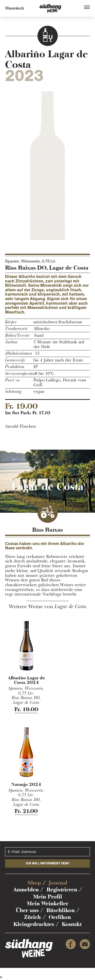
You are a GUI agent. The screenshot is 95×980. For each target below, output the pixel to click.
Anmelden (26, 889)
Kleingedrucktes (34, 924)
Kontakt (72, 924)
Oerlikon (60, 917)
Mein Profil (48, 897)
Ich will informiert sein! (48, 863)
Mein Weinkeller (48, 903)
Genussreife (15, 360)
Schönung (13, 392)
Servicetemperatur (18, 374)
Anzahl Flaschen (21, 427)
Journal (58, 883)
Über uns (27, 910)
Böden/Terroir (17, 336)
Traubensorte (16, 329)
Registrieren (62, 889)
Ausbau (11, 342)
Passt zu (12, 380)
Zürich (32, 917)
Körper (11, 322)
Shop (34, 883)
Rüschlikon (61, 910)
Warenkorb (15, 8)
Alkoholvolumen (18, 354)
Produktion (15, 367)
